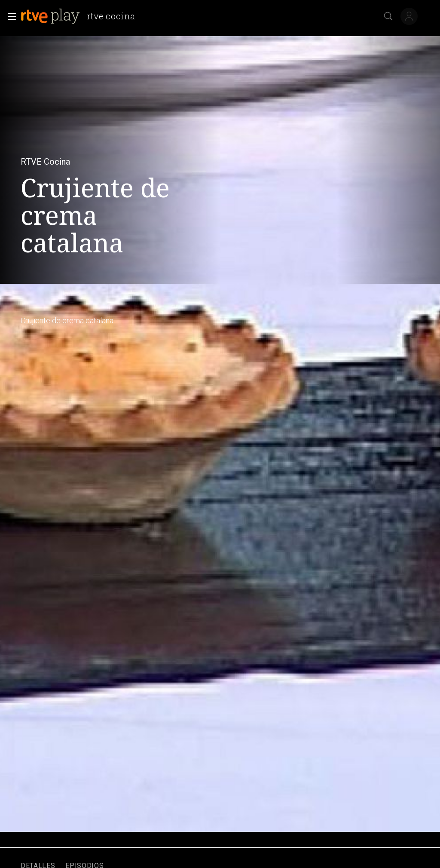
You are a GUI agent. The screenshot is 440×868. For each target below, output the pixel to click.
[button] (9, 16)
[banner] (81, 16)
